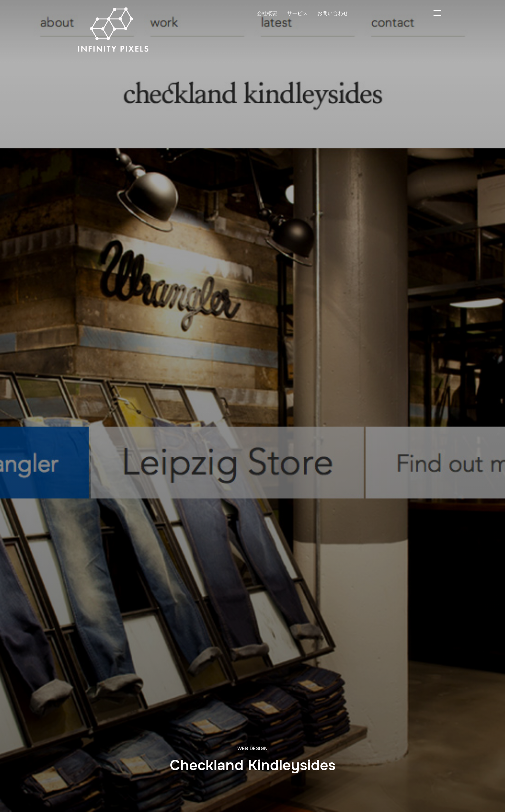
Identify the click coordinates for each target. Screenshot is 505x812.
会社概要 (267, 13)
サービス (297, 13)
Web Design (253, 749)
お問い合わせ (333, 13)
